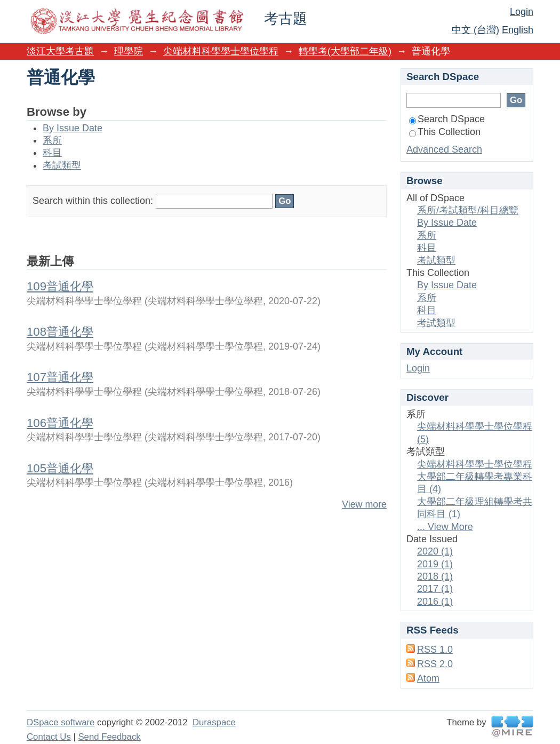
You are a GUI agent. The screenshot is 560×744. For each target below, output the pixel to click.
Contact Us (49, 737)
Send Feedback (109, 737)
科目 (52, 153)
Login (522, 12)
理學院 (129, 51)
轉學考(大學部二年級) (345, 51)
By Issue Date (73, 128)
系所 (52, 140)
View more (364, 504)
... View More (445, 527)
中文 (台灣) (475, 30)
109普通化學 (60, 286)
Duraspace (214, 722)
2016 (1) (435, 601)
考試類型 (62, 165)
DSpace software (61, 722)
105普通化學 (60, 468)
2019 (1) (435, 564)
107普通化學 (60, 377)
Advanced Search (444, 149)
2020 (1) (435, 551)
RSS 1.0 (435, 650)
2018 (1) (435, 576)
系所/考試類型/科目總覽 (468, 210)
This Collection (445, 132)
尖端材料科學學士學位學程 (221, 51)
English (518, 30)
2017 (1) (435, 589)
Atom (428, 678)
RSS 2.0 (435, 664)
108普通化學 (60, 332)
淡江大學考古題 (60, 51)
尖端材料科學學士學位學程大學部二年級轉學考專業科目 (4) (475, 477)
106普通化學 (60, 423)
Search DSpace (447, 119)
